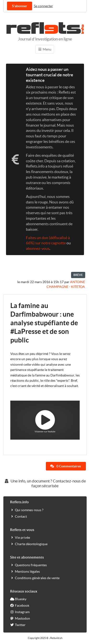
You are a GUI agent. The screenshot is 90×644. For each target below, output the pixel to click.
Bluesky (18, 599)
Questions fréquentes (28, 565)
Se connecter (43, 6)
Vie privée (20, 537)
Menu (45, 49)
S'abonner (20, 6)
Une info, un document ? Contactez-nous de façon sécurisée (45, 483)
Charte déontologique (29, 544)
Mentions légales (25, 571)
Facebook (20, 605)
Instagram (20, 612)
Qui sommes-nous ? (27, 510)
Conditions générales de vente (35, 578)
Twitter (18, 625)
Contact (18, 516)
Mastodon (20, 618)
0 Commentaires (66, 466)
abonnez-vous (38, 248)
